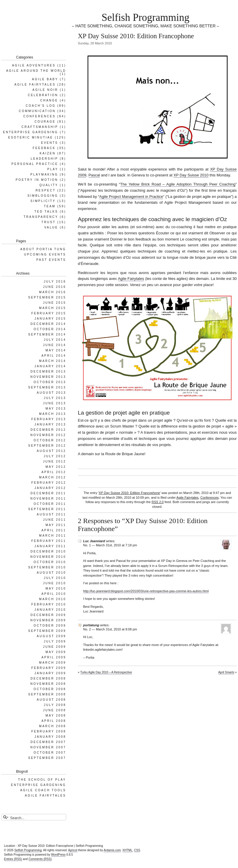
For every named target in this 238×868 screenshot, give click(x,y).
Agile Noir (45, 90)
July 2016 (55, 282)
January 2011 (50, 546)
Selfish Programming (145, 17)
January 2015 (50, 319)
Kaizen (48, 153)
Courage (45, 122)
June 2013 (54, 403)
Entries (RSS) (13, 859)
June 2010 (54, 583)
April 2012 (54, 472)
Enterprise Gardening (30, 132)
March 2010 (53, 599)
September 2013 (47, 387)
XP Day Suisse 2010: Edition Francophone (129, 493)
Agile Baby (45, 79)
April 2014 (54, 356)
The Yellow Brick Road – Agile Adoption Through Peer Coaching (178, 184)
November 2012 (48, 435)
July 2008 (55, 705)
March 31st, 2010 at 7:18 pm (116, 545)
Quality (49, 185)
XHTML (127, 850)
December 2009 (48, 615)
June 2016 (54, 287)
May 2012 (56, 467)
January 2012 (50, 488)
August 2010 (51, 573)
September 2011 (47, 509)
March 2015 (53, 308)
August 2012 (51, 451)
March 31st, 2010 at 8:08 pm (116, 629)
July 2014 (55, 340)
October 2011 (50, 504)
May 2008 (56, 716)
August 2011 (51, 514)
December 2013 (48, 372)
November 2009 (48, 620)
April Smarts (226, 672)
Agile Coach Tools (43, 790)
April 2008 (54, 721)
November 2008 (48, 684)
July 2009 (55, 641)
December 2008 (48, 678)
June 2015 (54, 303)
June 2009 (54, 647)
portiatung (91, 625)
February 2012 (49, 483)
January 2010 (50, 610)
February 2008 (49, 731)
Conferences (209, 498)
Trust (49, 222)
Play (53, 169)
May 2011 (56, 525)
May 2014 (56, 350)
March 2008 (53, 726)
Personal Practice (35, 164)
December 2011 (48, 493)
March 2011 (53, 536)
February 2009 (49, 668)
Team (50, 206)
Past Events (51, 260)
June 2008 (54, 710)
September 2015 (47, 297)
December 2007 (48, 742)
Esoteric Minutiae (31, 137)
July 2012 (55, 456)
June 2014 (54, 345)
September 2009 (47, 631)
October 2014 (50, 329)
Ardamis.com (112, 850)
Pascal (94, 175)
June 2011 (54, 520)
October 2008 (50, 689)
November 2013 (48, 377)
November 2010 (48, 557)
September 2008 (47, 694)
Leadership (44, 159)
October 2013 (50, 382)
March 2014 (53, 361)
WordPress (58, 855)
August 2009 (51, 636)
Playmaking (44, 175)
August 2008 (51, 700)
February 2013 (49, 419)
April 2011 (54, 530)
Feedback (44, 148)
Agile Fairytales (131, 279)
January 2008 (50, 737)
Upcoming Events (45, 254)
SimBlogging (43, 196)
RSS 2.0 (158, 502)
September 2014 (47, 334)
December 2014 (48, 324)
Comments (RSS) (40, 859)
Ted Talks (46, 212)
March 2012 (53, 477)
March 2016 (53, 292)
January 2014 (50, 366)
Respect (46, 190)
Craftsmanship (40, 127)
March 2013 (53, 414)
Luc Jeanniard (94, 541)
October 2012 (50, 440)
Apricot (73, 850)
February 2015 (49, 313)
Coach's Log (41, 106)
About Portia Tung (43, 249)
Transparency (41, 217)
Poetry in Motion (37, 180)
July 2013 (55, 398)
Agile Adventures (34, 65)
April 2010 (54, 594)
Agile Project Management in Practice (131, 197)
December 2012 (48, 430)
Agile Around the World (36, 71)
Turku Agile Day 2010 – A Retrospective (106, 672)
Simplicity (43, 201)
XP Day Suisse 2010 (191, 175)
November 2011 (48, 499)
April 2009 (54, 657)
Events (49, 143)
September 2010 (47, 567)
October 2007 (50, 753)
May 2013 (56, 409)
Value (51, 227)
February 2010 (49, 604)
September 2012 (47, 446)
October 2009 (50, 626)
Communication (37, 111)
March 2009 (53, 663)
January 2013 (50, 424)
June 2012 (54, 461)
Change (49, 100)
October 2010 (50, 562)
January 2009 (50, 673)
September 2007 (47, 758)
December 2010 (48, 551)
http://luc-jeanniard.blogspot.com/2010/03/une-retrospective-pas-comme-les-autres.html (146, 591)
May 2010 (56, 589)
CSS (137, 850)
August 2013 (51, 393)
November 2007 (48, 747)
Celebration (43, 95)
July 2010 (55, 578)
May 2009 (56, 652)
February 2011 (49, 541)
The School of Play (42, 780)
